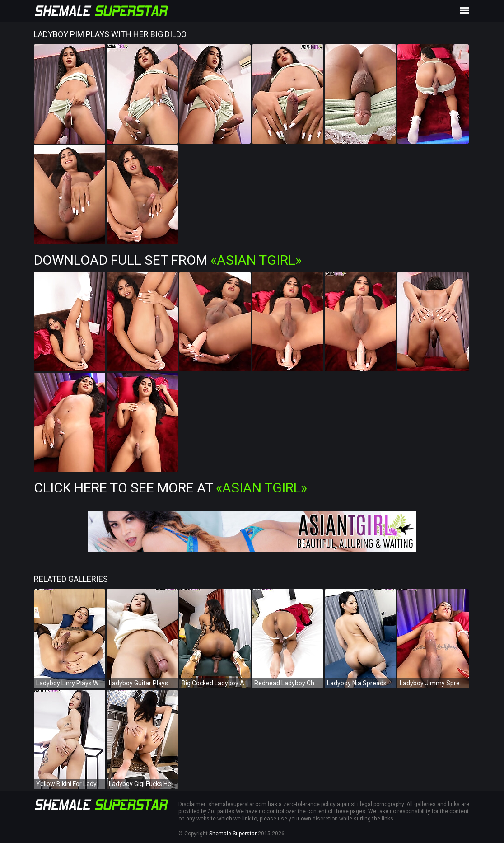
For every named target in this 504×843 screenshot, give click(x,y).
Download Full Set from (168, 260)
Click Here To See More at (170, 488)
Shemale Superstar (233, 834)
